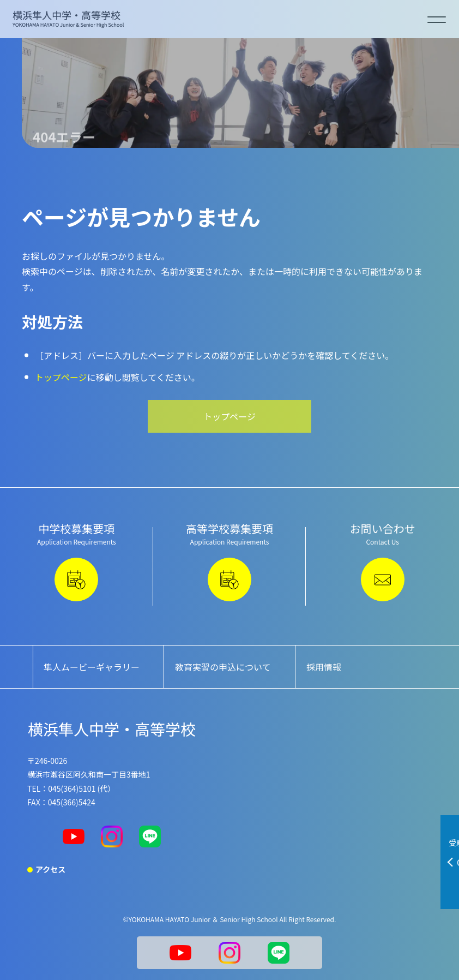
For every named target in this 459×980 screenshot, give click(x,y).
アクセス (50, 869)
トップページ (61, 377)
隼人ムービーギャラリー (92, 667)
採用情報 (324, 667)
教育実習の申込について (223, 667)
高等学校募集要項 (230, 561)
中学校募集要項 (77, 561)
